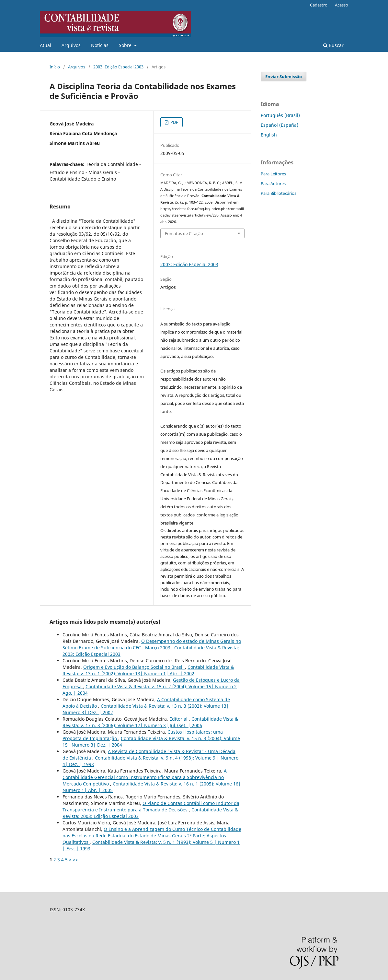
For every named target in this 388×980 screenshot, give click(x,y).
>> (75, 860)
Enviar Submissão (284, 77)
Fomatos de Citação (184, 233)
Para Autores (273, 183)
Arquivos (71, 45)
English (269, 135)
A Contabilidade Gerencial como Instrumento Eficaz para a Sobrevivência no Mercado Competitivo (145, 777)
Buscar (333, 45)
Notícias (100, 45)
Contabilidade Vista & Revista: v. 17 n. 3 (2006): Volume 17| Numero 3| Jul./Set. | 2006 (150, 722)
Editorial (179, 719)
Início (55, 67)
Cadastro (319, 5)
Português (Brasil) (280, 115)
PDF (174, 122)
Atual (46, 45)
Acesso (342, 5)
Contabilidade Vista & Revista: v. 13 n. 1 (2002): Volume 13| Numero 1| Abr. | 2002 (148, 670)
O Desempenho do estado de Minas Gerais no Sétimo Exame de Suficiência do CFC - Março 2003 (152, 644)
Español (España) (280, 125)
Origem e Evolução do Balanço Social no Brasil (134, 667)
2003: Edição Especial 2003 (118, 67)
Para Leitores (273, 174)
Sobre (126, 45)
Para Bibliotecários (279, 193)
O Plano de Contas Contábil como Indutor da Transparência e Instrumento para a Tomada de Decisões (151, 806)
